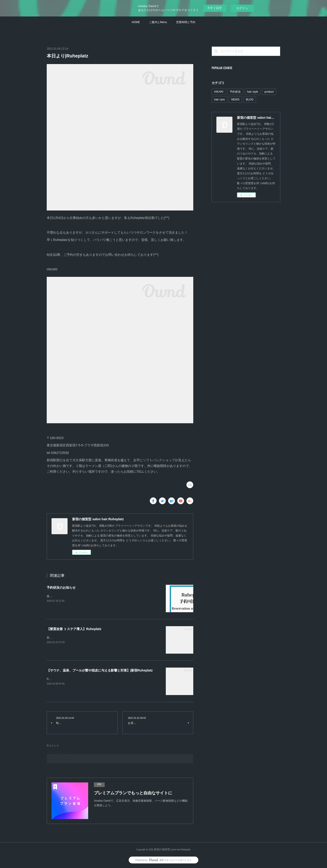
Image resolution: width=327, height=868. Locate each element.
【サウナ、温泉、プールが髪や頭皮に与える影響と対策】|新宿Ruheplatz (100, 670)
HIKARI (219, 92)
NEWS (235, 100)
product (269, 92)
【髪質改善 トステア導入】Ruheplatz (74, 629)
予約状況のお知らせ (61, 588)
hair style (253, 92)
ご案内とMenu (158, 22)
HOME (136, 22)
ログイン (242, 8)
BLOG (250, 100)
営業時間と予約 (186, 22)
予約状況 (235, 92)
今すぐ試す (215, 8)
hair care (219, 100)
